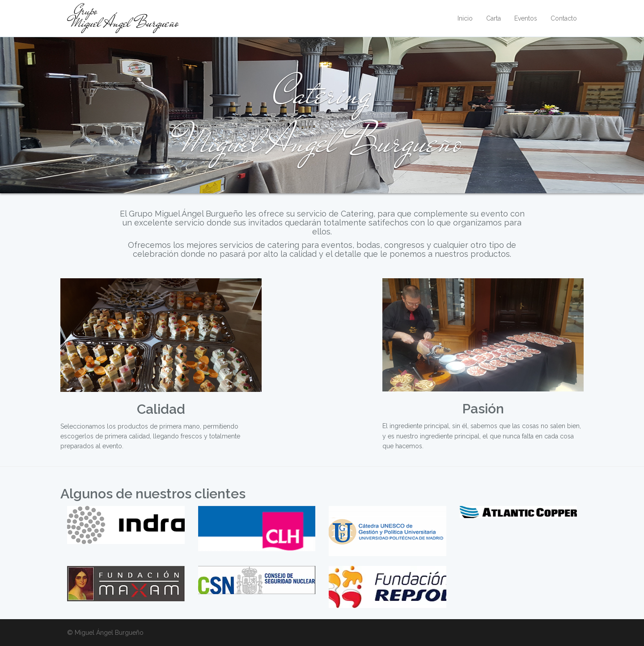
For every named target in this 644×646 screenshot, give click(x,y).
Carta (494, 18)
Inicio (465, 18)
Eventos (526, 18)
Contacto (564, 18)
